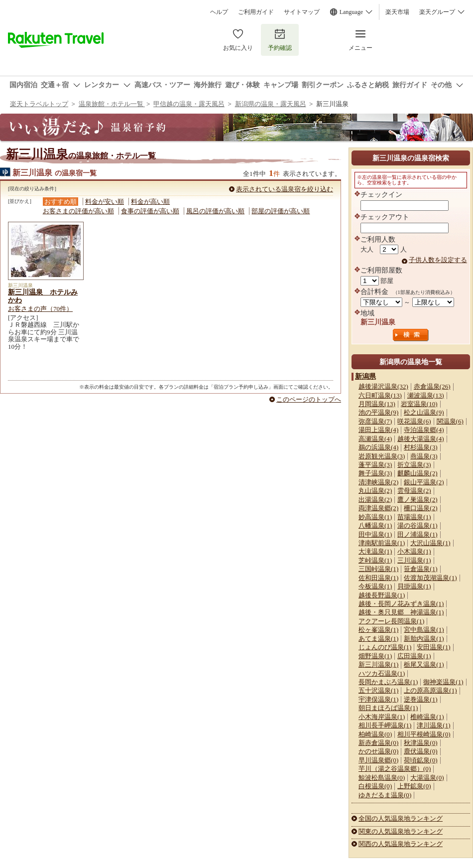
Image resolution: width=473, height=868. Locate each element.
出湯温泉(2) (375, 500)
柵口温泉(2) (420, 508)
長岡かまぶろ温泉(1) (388, 682)
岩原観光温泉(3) (382, 456)
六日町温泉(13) (380, 395)
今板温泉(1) (375, 586)
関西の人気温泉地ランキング (401, 844)
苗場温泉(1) (414, 517)
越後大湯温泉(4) (420, 439)
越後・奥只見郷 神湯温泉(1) (401, 612)
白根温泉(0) (375, 786)
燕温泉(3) (424, 456)
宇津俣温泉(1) (378, 699)
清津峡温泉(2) (378, 482)
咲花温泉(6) (414, 421)
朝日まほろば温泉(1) (388, 708)
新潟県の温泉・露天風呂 (271, 104)
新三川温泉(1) (378, 664)
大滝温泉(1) (375, 551)
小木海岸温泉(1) (382, 717)
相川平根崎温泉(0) (424, 734)
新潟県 (365, 376)
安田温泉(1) (433, 647)
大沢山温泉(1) (430, 543)
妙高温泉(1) (375, 517)
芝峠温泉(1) (375, 560)
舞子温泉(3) (375, 473)
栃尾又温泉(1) (424, 664)
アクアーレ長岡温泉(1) (391, 621)
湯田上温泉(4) (378, 430)
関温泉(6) (450, 421)
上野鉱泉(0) (414, 786)
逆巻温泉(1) (420, 699)
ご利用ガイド (256, 12)
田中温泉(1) (375, 534)
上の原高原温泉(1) (430, 690)
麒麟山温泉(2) (417, 473)
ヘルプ (219, 12)
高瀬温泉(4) (375, 439)
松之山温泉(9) (424, 412)
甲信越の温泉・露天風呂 (189, 104)
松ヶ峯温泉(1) (378, 630)
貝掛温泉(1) (414, 586)
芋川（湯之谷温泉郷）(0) (395, 769)
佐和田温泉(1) (378, 578)
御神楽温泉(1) (443, 682)
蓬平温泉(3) (375, 465)
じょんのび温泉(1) (385, 647)
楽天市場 (397, 12)
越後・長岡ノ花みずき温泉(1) (401, 604)
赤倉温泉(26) (432, 386)
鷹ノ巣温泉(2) (417, 500)
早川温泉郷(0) (378, 760)
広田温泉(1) (414, 656)
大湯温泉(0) (427, 778)
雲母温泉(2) (414, 491)
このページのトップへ (309, 399)
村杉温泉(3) (420, 447)
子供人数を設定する (438, 260)
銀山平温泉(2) (424, 482)
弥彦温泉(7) (375, 421)
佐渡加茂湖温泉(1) (430, 578)
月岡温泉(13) (377, 404)
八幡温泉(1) (375, 525)
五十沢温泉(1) (378, 690)
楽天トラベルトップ (39, 104)
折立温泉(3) (414, 465)
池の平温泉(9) (378, 412)
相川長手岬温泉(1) (385, 725)
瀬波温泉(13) (426, 395)
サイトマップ (302, 12)
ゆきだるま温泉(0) (385, 795)
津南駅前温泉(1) (382, 543)
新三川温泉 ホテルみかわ (43, 296)
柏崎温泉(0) (375, 734)
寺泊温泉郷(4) (424, 430)
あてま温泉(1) (378, 639)
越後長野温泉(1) (382, 595)
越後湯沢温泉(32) (383, 386)
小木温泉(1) (414, 551)
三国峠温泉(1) (378, 569)
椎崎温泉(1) (427, 717)
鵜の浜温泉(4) (378, 447)
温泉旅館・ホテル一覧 (112, 104)
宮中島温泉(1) (424, 630)
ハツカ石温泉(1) (382, 673)
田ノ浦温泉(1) (417, 534)
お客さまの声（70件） (40, 309)
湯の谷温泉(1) (417, 525)
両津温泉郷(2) (378, 508)
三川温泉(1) (414, 560)
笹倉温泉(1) (420, 569)
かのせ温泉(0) (378, 751)
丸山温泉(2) (375, 491)
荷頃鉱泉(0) (420, 760)
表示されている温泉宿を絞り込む (285, 189)
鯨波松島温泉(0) (382, 778)
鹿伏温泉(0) (420, 751)
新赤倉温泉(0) (378, 743)
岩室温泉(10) (419, 404)
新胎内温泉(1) (424, 639)
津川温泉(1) (433, 725)
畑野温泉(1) (375, 656)
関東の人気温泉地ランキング (401, 831)
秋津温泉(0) (420, 743)
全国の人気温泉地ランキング (401, 818)
